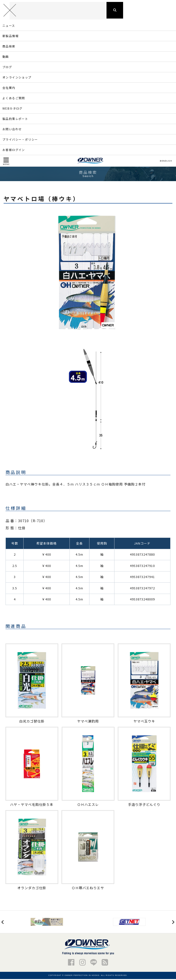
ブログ (7, 68)
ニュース (9, 26)
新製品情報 (10, 37)
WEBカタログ (13, 109)
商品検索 (9, 47)
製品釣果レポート (15, 120)
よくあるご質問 (14, 99)
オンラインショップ (17, 78)
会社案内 (9, 89)
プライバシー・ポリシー (20, 140)
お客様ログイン (14, 151)
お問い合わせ (12, 130)
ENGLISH (166, 162)
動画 (6, 57)
